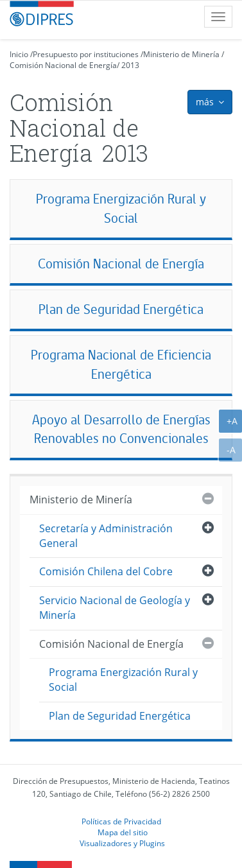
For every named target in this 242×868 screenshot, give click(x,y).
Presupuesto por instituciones (86, 54)
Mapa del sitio (123, 832)
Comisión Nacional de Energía (63, 65)
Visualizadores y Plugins (122, 843)
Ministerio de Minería (181, 54)
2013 (130, 65)
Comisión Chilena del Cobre (106, 571)
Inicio (19, 54)
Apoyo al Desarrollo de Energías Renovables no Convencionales (121, 429)
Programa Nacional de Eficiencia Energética (121, 364)
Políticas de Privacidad (121, 821)
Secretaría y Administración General (106, 536)
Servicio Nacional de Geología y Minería (115, 608)
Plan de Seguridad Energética (121, 309)
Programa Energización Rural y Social (121, 208)
